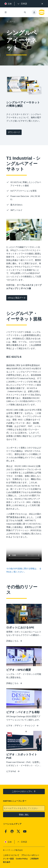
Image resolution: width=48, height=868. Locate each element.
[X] (19, 831)
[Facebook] (6, 831)
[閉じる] (42, 4)
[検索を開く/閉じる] (25, 12)
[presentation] (22, 4)
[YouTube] (25, 831)
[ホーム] (11, 22)
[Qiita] (12, 831)
